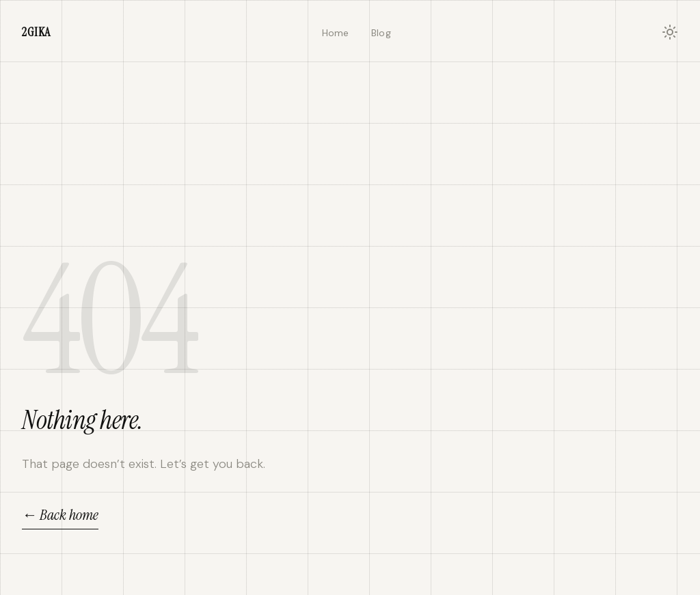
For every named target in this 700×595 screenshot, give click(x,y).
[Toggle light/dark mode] (670, 32)
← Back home (60, 515)
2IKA (36, 32)
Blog (381, 33)
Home (336, 33)
